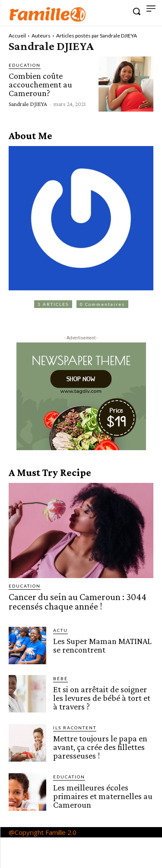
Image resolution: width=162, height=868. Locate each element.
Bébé (60, 678)
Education (25, 65)
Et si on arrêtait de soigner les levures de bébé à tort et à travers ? (102, 698)
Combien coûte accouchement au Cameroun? (40, 84)
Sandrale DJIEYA (28, 104)
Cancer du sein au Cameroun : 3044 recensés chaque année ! (78, 602)
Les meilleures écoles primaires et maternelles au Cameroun (103, 796)
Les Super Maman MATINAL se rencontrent (102, 645)
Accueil (17, 36)
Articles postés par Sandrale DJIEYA (97, 36)
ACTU (60, 630)
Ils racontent (75, 728)
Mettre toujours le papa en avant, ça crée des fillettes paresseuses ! (100, 747)
